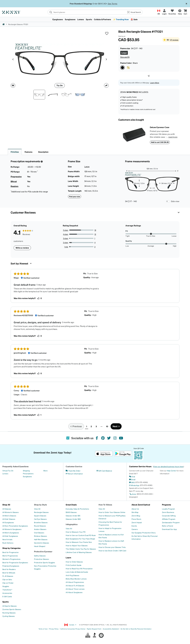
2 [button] (91, 426)
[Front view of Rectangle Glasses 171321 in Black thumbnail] (39, 95)
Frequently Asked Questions (15, 466)
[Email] (132, 479)
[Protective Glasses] (42, 559)
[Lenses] (5, 474)
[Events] (134, 526)
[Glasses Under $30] (73, 519)
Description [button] (43, 152)
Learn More (155, 83)
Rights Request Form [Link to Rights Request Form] (94, 629)
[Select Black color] (122, 68)
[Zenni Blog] (136, 516)
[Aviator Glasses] (40, 529)
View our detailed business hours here (168, 466)
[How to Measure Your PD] (76, 532)
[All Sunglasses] (8, 522)
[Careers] (135, 529)
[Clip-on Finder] (8, 583)
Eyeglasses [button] (58, 19)
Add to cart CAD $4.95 (160, 142)
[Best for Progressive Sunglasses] (15, 562)
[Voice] (133, 494)
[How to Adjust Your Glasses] (77, 545)
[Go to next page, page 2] (116, 426)
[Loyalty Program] (168, 509)
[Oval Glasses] (39, 533)
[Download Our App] (169, 529)
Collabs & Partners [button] (103, 19)
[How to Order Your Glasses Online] (112, 512)
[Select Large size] (124, 53)
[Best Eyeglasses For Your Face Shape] (80, 539)
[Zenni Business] (168, 512)
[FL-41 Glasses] (8, 576)
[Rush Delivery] (8, 543)
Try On (60, 85)
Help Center (172, 471)
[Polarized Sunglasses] (11, 566)
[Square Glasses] (40, 516)
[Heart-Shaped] (40, 546)
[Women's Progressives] (11, 559)
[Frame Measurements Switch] (168, 201)
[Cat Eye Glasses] (40, 519)
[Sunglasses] (27, 476)
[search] (87, 12)
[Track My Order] (73, 471)
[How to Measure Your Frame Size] (79, 542)
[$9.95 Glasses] (71, 512)
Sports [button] (89, 19)
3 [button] (96, 426)
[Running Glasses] (9, 613)
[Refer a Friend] (167, 526)
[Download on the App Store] (104, 454)
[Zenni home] (4, 24)
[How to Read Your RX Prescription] (79, 569)
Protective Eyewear (43, 551)
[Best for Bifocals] (9, 573)
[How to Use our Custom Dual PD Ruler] (81, 535)
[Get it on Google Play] (123, 454)
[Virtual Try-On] (8, 471)
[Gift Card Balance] (104, 471)
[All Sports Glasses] (10, 606)
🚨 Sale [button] (134, 19)
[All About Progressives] (75, 582)
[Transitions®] (7, 590)
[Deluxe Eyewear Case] (134, 135)
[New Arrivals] (7, 539)
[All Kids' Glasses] (9, 519)
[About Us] (135, 509)
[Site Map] (135, 512)
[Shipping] (26, 471)
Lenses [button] (81, 19)
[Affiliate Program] (169, 519)
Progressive (16, 177)
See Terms (113, 4)
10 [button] (107, 426)
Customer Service (74, 466)
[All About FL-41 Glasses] (75, 586)
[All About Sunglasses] (74, 592)
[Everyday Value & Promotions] (77, 509)
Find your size (75, 196)
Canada (70, 625)
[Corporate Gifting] (169, 516)
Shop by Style (40, 505)
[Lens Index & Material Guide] (77, 572)
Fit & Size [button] (15, 152)
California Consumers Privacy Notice (73, 629)
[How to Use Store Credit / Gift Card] (112, 551)
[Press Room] (136, 519)
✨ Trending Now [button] (121, 19)
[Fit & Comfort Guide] (74, 565)
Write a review (22, 248)
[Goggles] (6, 586)
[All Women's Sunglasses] (12, 529)
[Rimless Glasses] (40, 536)
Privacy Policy (54, 629)
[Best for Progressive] (10, 552)
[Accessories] (7, 593)
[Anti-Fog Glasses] (72, 575)
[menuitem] (95, 19)
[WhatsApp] (134, 485)
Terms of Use (43, 629)
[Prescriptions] (28, 474)
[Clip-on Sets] (7, 579)
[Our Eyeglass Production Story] (144, 533)
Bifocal (14, 181)
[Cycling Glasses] (9, 616)
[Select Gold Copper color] (128, 68)
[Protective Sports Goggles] (44, 562)
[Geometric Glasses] (42, 543)
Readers (15, 186)
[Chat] (132, 477)
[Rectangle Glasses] (41, 512)
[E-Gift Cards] (7, 596)
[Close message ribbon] (186, 4)
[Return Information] (74, 474)
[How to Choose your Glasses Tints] (112, 547)
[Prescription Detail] (41, 162)
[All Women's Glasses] (11, 512)
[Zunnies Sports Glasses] (12, 609)
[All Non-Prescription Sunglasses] (15, 526)
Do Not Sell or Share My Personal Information (136, 629)
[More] (45, 471)
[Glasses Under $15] (73, 516)
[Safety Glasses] (40, 556)
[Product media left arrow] (13, 59)
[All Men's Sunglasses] (11, 533)
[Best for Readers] (9, 569)
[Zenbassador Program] (171, 522)
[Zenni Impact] (137, 522)
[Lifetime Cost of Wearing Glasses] (79, 552)
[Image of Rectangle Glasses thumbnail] (80, 95)
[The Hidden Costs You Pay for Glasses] (81, 549)
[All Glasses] (7, 509)
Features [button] (28, 152)
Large (87, 167)
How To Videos (105, 505)
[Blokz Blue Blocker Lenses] (76, 579)
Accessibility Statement (111, 629)
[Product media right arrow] (106, 59)
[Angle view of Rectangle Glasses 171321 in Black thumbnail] (66, 95)
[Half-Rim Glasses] (41, 539)
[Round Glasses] (40, 526)
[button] (134, 12)
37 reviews (174, 40)
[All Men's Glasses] (9, 516)
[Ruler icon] (106, 85)
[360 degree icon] (13, 85)
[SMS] (132, 482)
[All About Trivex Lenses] (75, 589)
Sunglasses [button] (70, 19)
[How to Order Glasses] (74, 562)
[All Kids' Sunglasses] (10, 536)
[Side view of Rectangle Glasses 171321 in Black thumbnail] (53, 95)
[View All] (37, 509)
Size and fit (125, 57)
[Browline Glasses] (41, 522)
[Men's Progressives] (10, 556)
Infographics (72, 524)
